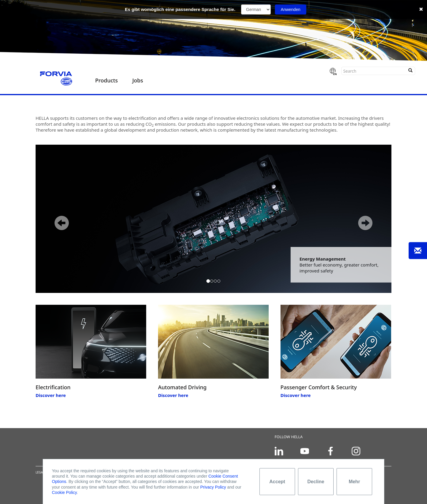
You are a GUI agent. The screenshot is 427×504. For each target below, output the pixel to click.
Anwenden (291, 9)
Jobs (138, 80)
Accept (277, 482)
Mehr (354, 482)
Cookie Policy (64, 492)
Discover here (51, 395)
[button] (57, 219)
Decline (316, 482)
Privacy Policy (213, 487)
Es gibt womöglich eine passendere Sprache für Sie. (180, 9)
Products (106, 80)
